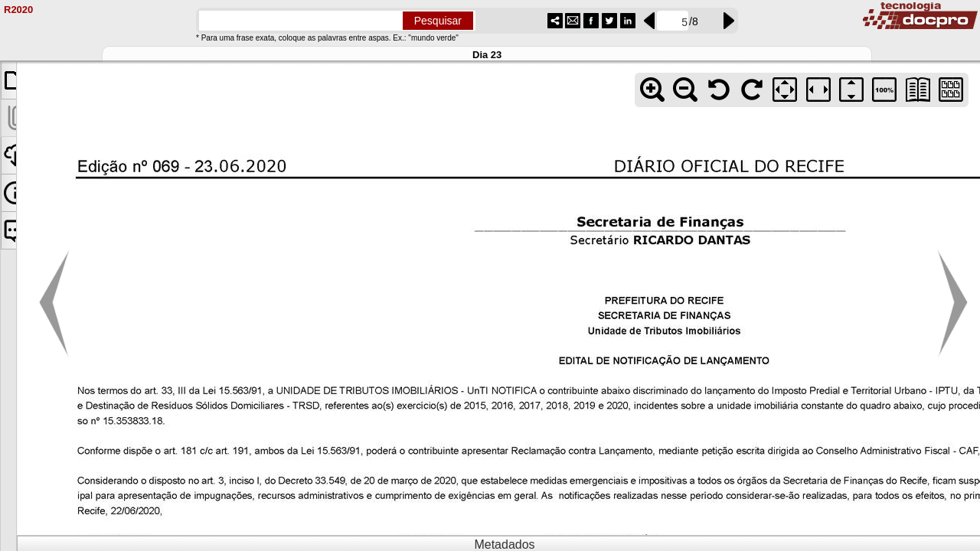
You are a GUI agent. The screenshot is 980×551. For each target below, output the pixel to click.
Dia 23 (487, 55)
